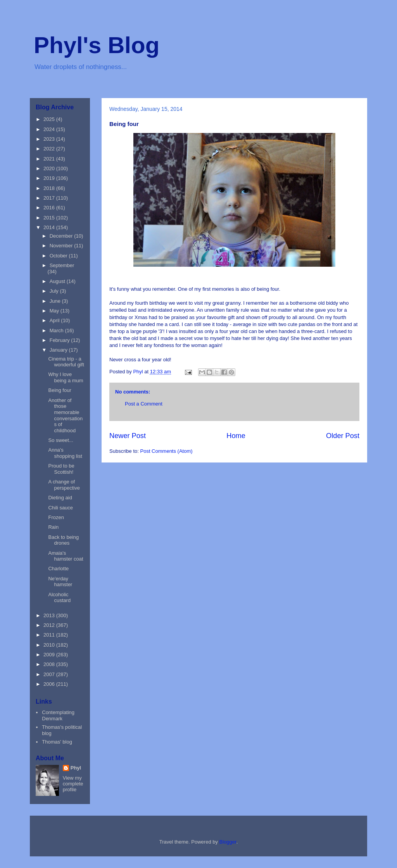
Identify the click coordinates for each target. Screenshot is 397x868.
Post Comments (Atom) (167, 451)
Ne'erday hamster (60, 582)
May (55, 311)
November (62, 246)
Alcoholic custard (59, 598)
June (56, 301)
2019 (50, 178)
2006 (50, 684)
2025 (50, 119)
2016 (50, 208)
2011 (50, 635)
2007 (50, 674)
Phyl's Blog (97, 45)
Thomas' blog (57, 742)
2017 (50, 198)
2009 (50, 655)
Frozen (56, 517)
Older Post (343, 436)
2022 (50, 149)
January (59, 350)
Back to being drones (63, 540)
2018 (50, 188)
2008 (50, 664)
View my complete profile (73, 784)
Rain (53, 527)
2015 (50, 218)
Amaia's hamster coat (66, 556)
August (58, 281)
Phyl (76, 768)
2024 (50, 129)
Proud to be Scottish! (61, 469)
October (59, 256)
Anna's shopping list (65, 453)
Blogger (228, 842)
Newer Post (128, 436)
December (62, 236)
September (62, 265)
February (60, 340)
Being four (60, 390)
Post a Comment (144, 404)
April (55, 320)
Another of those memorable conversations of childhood (65, 415)
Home (236, 436)
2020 (50, 168)
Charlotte (58, 569)
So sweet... (60, 440)
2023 (50, 139)
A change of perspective (64, 485)
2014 (50, 227)
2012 (50, 625)
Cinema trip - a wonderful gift (66, 362)
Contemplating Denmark (58, 715)
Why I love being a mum (66, 377)
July (55, 291)
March (57, 330)
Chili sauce (60, 508)
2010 (50, 645)
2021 (50, 159)
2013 (50, 615)
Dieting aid (60, 498)
